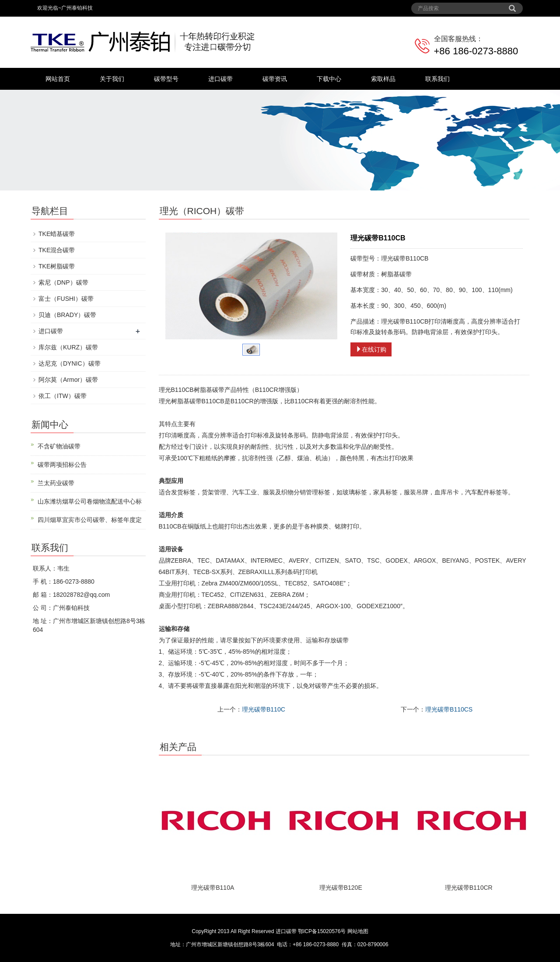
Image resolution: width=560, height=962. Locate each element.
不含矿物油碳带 (59, 446)
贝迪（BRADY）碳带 (67, 315)
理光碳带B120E (341, 888)
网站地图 (358, 931)
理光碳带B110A (213, 888)
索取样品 (383, 79)
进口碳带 (220, 79)
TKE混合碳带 (57, 250)
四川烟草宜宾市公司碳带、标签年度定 (90, 520)
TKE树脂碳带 (57, 266)
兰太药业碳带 (56, 483)
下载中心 (329, 79)
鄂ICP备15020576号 (322, 931)
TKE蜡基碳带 (57, 234)
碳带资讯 (275, 79)
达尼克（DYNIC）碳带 (70, 363)
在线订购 (371, 349)
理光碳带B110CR (469, 888)
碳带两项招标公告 (62, 465)
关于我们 (112, 79)
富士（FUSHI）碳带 (66, 299)
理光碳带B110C (264, 709)
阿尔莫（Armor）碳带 (68, 380)
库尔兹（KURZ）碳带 (68, 347)
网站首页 (58, 79)
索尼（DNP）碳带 (63, 282)
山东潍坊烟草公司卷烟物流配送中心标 (90, 501)
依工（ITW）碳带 (63, 396)
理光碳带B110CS (449, 709)
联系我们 (437, 79)
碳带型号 (166, 79)
